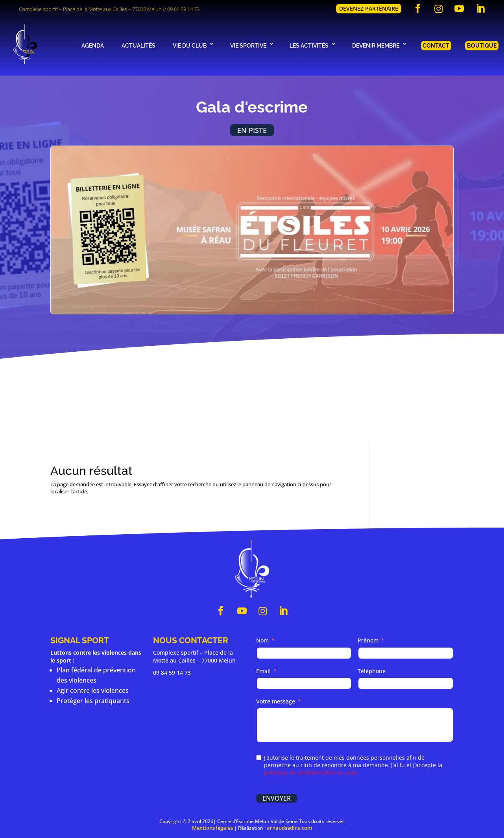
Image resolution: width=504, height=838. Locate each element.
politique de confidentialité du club (310, 773)
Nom (262, 641)
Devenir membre (376, 45)
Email (263, 672)
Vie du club (190, 45)
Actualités (138, 45)
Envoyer (277, 799)
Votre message (276, 702)
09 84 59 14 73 (183, 9)
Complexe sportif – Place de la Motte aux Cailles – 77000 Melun (90, 9)
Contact (436, 45)
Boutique (482, 45)
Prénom (368, 641)
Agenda (93, 45)
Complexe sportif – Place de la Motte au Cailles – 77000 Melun (194, 657)
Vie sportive (248, 45)
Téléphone (372, 672)
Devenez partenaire (369, 8)
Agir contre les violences (93, 691)
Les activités (309, 45)
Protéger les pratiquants (93, 701)
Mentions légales (212, 829)
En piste (252, 130)
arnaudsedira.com (289, 829)
